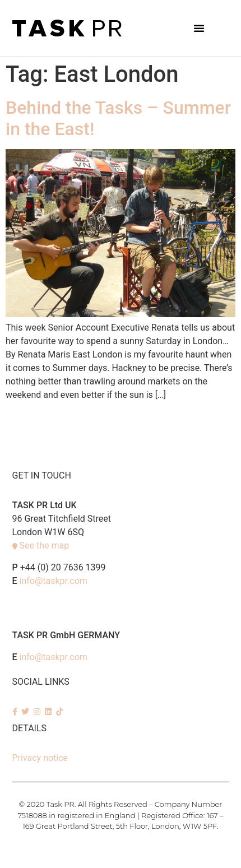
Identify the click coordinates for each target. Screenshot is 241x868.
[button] (199, 28)
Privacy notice (40, 758)
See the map (44, 546)
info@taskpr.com (54, 581)
